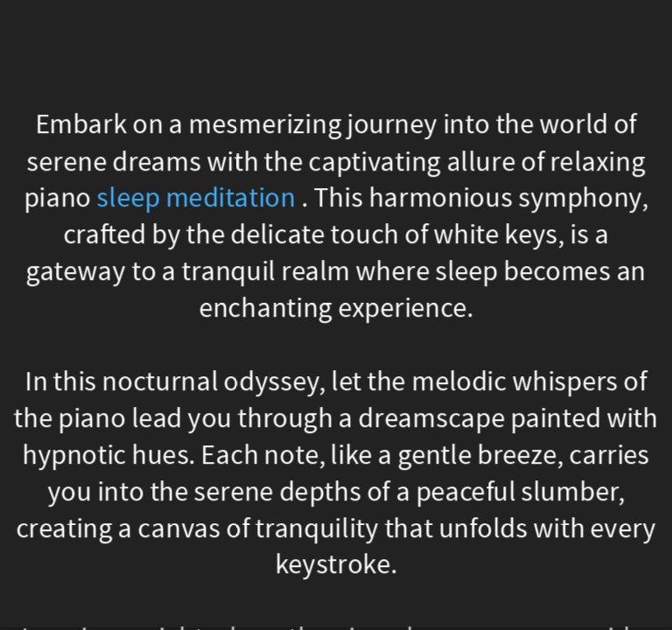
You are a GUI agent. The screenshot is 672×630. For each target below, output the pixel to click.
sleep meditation (196, 198)
